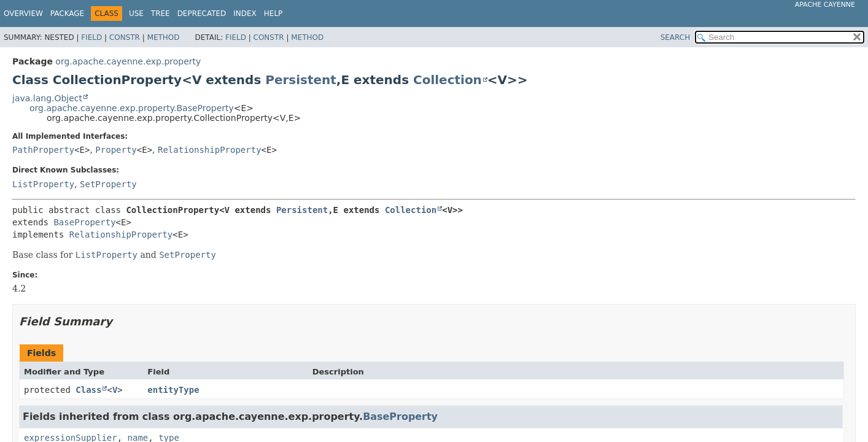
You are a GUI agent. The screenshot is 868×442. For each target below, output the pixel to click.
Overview (23, 14)
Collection (448, 80)
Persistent (301, 80)
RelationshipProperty (210, 150)
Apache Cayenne (825, 5)
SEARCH (676, 37)
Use (136, 14)
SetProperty (108, 184)
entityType (173, 390)
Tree (161, 14)
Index (245, 14)
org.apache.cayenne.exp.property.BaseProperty (132, 108)
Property (116, 150)
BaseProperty (84, 222)
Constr (125, 37)
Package (67, 14)
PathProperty (43, 150)
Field (91, 37)
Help (273, 14)
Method (164, 37)
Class (88, 390)
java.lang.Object (47, 98)
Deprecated (202, 14)
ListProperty (43, 184)
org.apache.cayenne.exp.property (128, 61)
